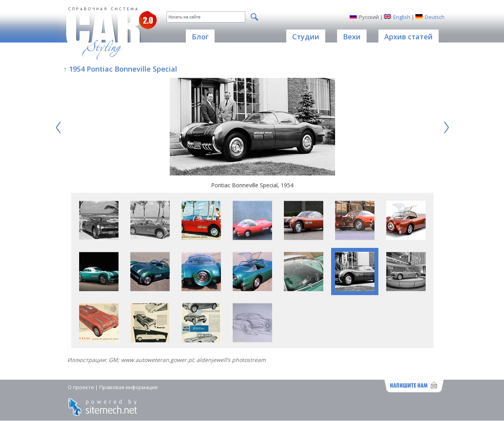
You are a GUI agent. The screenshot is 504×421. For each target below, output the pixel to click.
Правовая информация (128, 387)
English (402, 17)
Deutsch (435, 17)
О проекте (81, 387)
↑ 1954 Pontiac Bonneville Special (120, 69)
